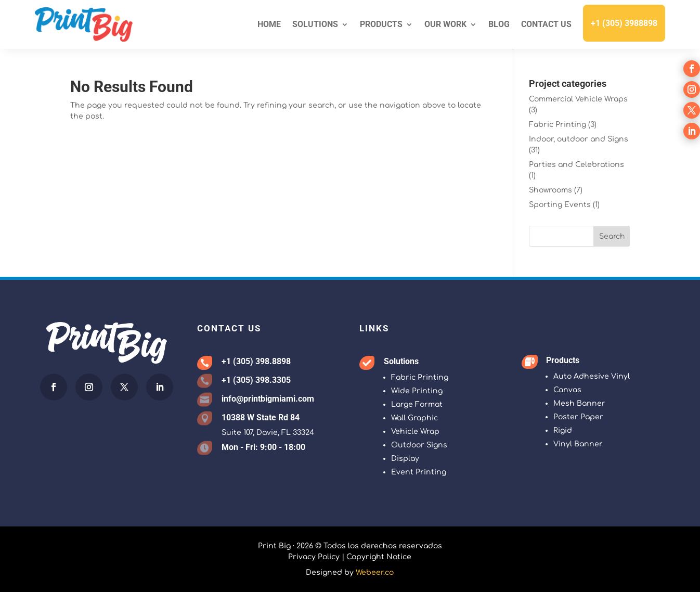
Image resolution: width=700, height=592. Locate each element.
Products (381, 24)
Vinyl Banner (578, 444)
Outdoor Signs (419, 445)
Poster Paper (578, 417)
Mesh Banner (579, 403)
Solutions (315, 24)
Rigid (563, 430)
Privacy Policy (314, 557)
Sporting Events (560, 205)
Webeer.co (375, 572)
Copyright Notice (379, 557)
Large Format (417, 404)
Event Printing (419, 472)
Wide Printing (417, 391)
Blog (499, 24)
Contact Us (546, 24)
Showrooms (550, 190)
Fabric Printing (558, 125)
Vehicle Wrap (415, 432)
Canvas (567, 390)
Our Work (445, 24)
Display (405, 459)
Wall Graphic (414, 418)
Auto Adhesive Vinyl (592, 376)
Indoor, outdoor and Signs (579, 139)
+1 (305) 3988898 (624, 23)
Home (269, 24)
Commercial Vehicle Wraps (578, 99)
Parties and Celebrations (576, 165)
